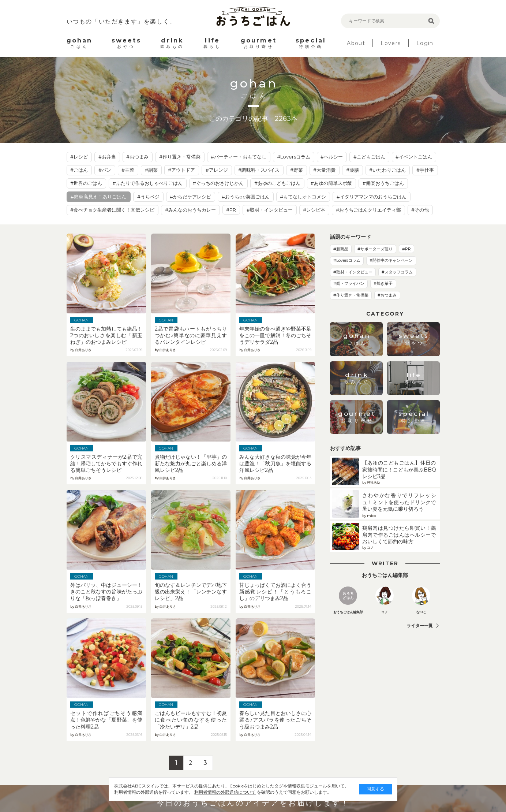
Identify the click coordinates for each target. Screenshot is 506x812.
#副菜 (151, 170)
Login (425, 43)
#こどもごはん (369, 157)
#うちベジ (148, 197)
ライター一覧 (420, 625)
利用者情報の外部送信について (219, 792)
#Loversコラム (294, 157)
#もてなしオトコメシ (303, 197)
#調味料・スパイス (259, 170)
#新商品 (341, 249)
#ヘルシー (332, 157)
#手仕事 (425, 170)
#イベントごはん (414, 157)
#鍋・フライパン (349, 283)
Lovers (391, 43)
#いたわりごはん (387, 170)
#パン (105, 170)
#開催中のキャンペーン (391, 260)
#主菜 (128, 170)
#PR (231, 210)
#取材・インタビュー (270, 210)
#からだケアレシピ (190, 197)
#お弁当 (107, 157)
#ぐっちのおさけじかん (218, 183)
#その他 (420, 210)
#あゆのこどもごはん (277, 183)
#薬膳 (353, 170)
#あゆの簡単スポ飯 (331, 183)
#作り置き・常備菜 (180, 157)
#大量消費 (324, 170)
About (356, 43)
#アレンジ (217, 170)
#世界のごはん (86, 183)
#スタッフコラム (397, 272)
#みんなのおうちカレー (190, 210)
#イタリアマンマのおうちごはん (372, 197)
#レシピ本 (314, 210)
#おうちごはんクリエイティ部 (368, 210)
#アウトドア (181, 170)
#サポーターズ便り (375, 249)
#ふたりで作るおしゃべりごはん (148, 183)
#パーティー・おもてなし (239, 157)
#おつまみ (137, 157)
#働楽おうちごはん (383, 183)
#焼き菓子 (383, 283)
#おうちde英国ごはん (246, 197)
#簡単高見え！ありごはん (98, 197)
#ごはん (79, 170)
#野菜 (297, 170)
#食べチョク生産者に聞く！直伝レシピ (112, 210)
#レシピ (79, 157)
